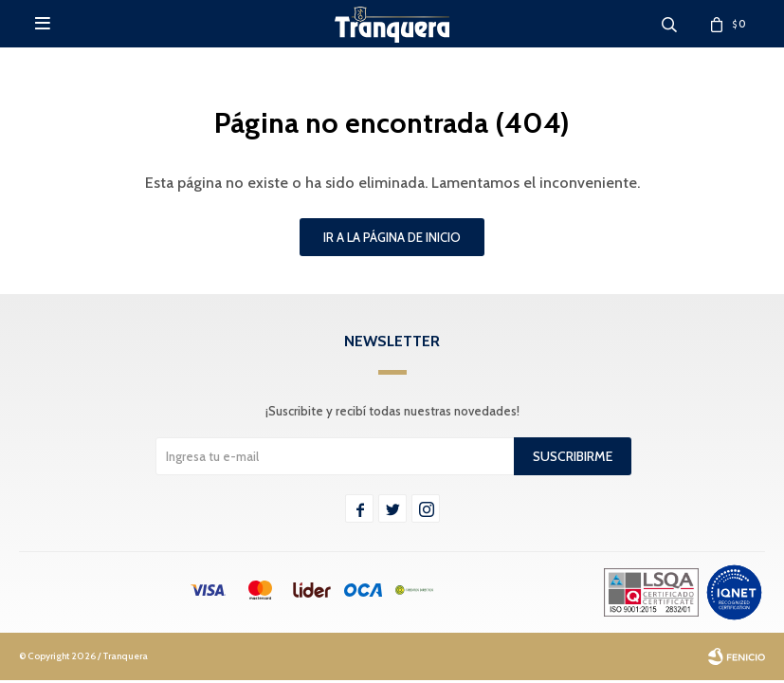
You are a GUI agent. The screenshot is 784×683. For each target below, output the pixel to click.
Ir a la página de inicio (392, 237)
